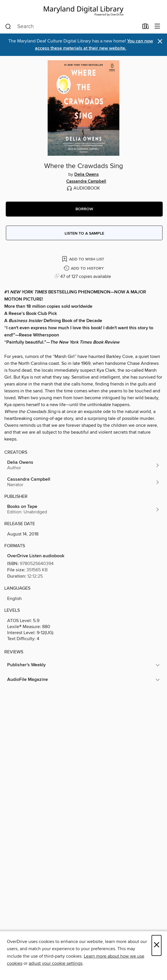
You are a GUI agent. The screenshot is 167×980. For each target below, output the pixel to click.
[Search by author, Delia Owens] (83, 465)
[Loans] (146, 28)
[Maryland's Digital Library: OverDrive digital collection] (83, 10)
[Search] (8, 27)
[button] (84, 209)
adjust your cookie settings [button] (56, 963)
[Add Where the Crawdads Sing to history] (84, 269)
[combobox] (72, 27)
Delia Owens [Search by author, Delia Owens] (87, 175)
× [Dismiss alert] (160, 41)
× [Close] (157, 945)
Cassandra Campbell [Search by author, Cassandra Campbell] (86, 182)
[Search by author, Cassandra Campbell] (83, 482)
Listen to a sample (84, 233)
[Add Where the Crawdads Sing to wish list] (83, 259)
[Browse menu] (157, 27)
